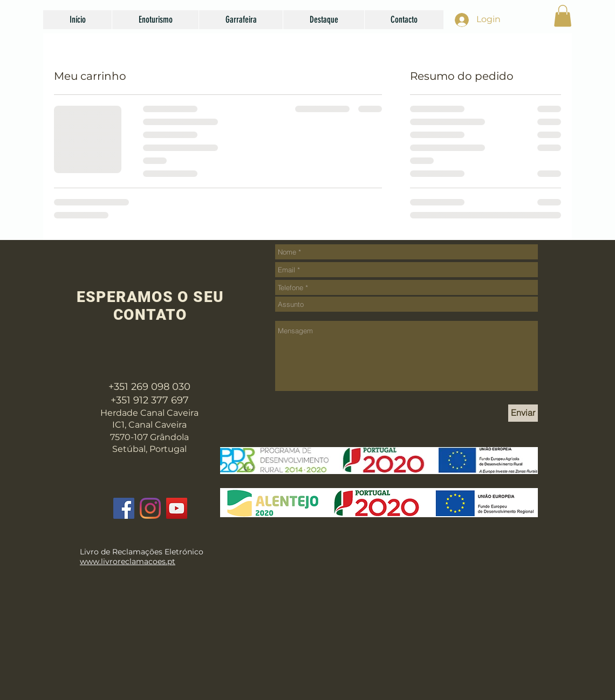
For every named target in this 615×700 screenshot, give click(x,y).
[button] (155, 20)
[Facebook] (124, 508)
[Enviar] (523, 413)
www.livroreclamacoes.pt (128, 561)
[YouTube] (177, 508)
